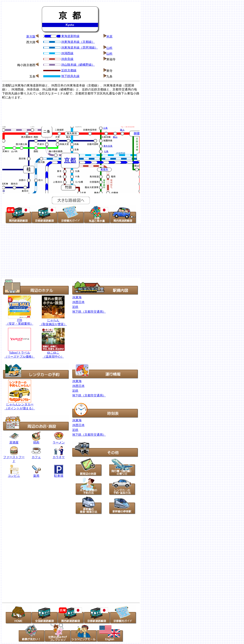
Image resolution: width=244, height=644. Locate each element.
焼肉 (36, 441)
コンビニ (14, 476)
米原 (109, 36)
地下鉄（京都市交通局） (89, 312)
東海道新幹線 (70, 36)
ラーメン (59, 442)
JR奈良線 (67, 59)
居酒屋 (14, 441)
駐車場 (59, 476)
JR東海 (77, 297)
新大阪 (31, 36)
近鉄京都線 (69, 70)
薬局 (36, 474)
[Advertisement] (71, 113)
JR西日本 (78, 302)
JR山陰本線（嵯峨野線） (78, 65)
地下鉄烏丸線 (70, 76)
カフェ (36, 457)
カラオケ (59, 456)
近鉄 (75, 307)
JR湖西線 (67, 53)
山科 (109, 48)
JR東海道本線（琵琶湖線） (80, 48)
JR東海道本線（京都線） (78, 42)
